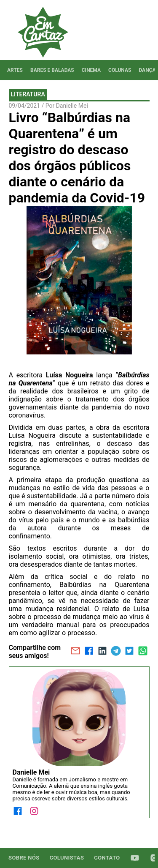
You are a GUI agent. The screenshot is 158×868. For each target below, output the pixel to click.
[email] (75, 652)
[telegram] (116, 652)
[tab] (15, 70)
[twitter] (129, 652)
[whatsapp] (143, 652)
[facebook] (89, 652)
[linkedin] (102, 652)
